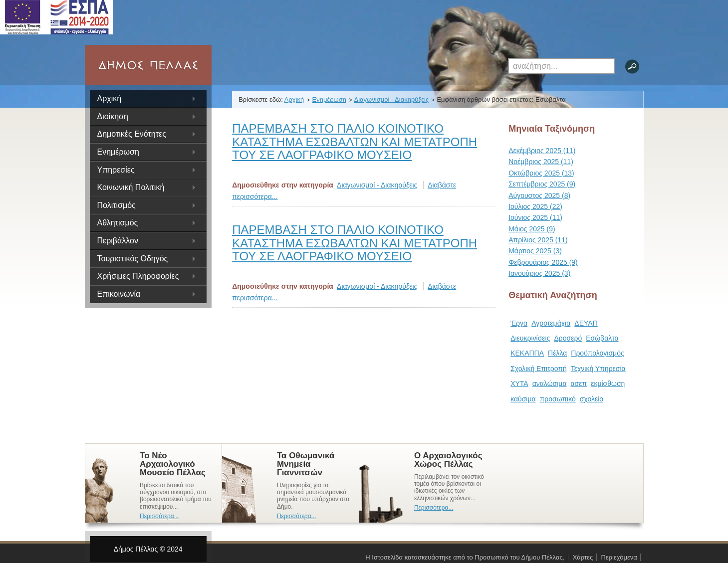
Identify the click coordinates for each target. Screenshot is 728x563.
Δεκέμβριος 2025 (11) (542, 151)
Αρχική (110, 98)
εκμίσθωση (608, 383)
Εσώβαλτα (602, 338)
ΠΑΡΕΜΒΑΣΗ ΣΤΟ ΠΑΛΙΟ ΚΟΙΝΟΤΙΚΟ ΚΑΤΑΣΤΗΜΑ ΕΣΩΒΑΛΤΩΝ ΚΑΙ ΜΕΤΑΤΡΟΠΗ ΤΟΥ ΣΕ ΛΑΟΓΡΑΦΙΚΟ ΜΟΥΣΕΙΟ (355, 142)
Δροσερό (568, 338)
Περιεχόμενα (619, 557)
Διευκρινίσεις (530, 338)
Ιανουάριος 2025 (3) (539, 273)
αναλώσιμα (550, 383)
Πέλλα (557, 353)
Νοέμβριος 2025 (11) (541, 162)
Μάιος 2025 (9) (532, 229)
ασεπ (579, 383)
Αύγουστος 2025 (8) (539, 195)
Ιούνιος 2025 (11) (535, 217)
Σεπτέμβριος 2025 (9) (542, 184)
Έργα (519, 323)
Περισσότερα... (159, 516)
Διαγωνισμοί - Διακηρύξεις (392, 99)
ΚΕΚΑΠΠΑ (527, 353)
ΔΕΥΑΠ (586, 323)
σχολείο (592, 399)
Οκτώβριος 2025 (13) (541, 173)
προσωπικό (558, 399)
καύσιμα (523, 399)
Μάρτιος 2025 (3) (535, 251)
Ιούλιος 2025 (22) (535, 206)
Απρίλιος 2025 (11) (538, 240)
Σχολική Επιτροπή (539, 369)
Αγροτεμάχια (551, 323)
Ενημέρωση (329, 99)
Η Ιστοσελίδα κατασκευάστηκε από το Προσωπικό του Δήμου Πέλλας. (465, 557)
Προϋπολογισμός (597, 353)
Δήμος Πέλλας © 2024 (148, 549)
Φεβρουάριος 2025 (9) (543, 262)
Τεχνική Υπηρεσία (598, 369)
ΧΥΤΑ (519, 383)
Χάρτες (583, 557)
